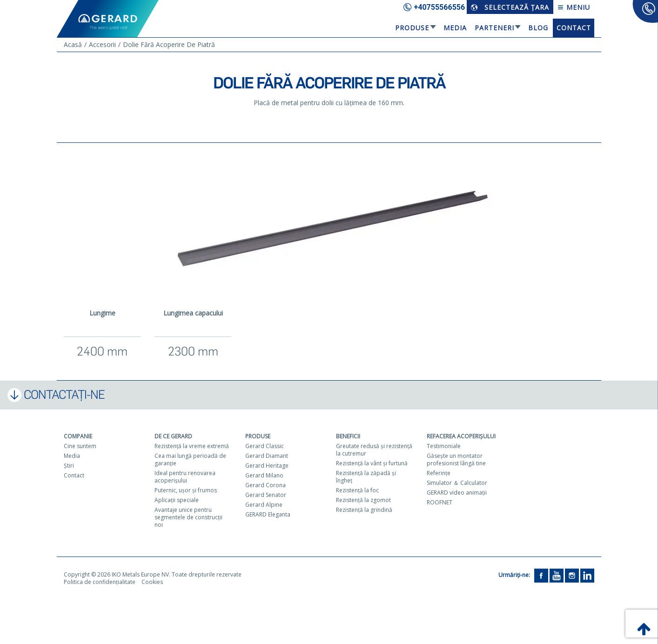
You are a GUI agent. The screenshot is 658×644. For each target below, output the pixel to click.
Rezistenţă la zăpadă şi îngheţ (366, 477)
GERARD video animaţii (457, 493)
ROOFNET (440, 502)
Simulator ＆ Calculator (457, 483)
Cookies (152, 582)
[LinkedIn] (587, 575)
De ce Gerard (173, 436)
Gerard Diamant (267, 456)
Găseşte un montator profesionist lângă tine (456, 460)
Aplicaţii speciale (177, 500)
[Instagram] (572, 575)
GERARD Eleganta (268, 514)
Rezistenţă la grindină (364, 510)
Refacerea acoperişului (461, 436)
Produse (412, 28)
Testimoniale (444, 446)
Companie (78, 436)
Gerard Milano (264, 475)
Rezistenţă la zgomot (363, 500)
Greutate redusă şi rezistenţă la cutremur (374, 450)
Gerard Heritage (267, 466)
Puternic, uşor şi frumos (186, 490)
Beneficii (348, 436)
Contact (574, 28)
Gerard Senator (266, 495)
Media (455, 28)
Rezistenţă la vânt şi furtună (372, 463)
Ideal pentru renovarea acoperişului (185, 477)
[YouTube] (557, 575)
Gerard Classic (265, 446)
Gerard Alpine (264, 505)
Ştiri (69, 466)
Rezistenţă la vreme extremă (192, 446)
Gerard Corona (265, 485)
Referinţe (439, 473)
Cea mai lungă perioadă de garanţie (190, 460)
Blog (538, 28)
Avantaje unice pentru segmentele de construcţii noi (188, 517)
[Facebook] (541, 575)
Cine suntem (80, 446)
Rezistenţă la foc (357, 490)
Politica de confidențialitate (100, 582)
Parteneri (494, 28)
